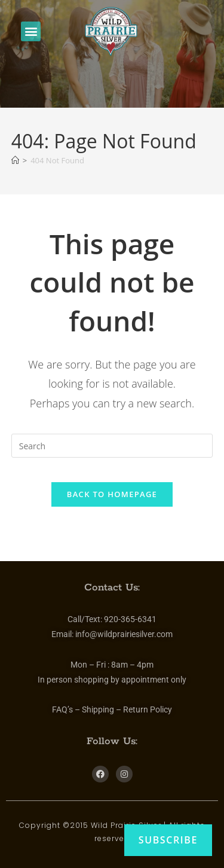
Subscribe (168, 840)
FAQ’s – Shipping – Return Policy (112, 709)
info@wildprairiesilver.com (124, 634)
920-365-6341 (130, 619)
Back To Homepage (112, 494)
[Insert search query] (112, 446)
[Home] (15, 160)
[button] (31, 31)
